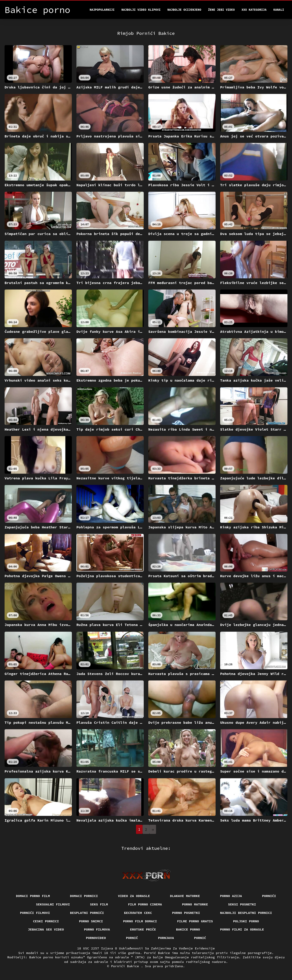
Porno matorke (195, 904)
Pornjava (166, 938)
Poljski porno (246, 921)
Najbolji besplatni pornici (246, 913)
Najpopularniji (102, 10)
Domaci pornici (84, 896)
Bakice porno (188, 929)
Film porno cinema (145, 904)
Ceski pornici (46, 921)
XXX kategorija (254, 10)
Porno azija (231, 896)
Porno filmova (97, 929)
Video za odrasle (134, 896)
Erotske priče (143, 929)
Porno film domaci (140, 921)
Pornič (132, 938)
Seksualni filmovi (53, 904)
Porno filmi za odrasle (242, 929)
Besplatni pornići (87, 913)
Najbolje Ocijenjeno (184, 10)
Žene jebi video (221, 10)
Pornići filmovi (35, 913)
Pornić (200, 938)
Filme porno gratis (195, 921)
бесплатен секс (138, 913)
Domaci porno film (33, 896)
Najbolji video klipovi (141, 10)
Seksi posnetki (242, 904)
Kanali (279, 10)
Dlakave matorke (185, 896)
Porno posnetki (186, 913)
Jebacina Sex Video (46, 929)
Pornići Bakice (126, 966)
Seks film (99, 904)
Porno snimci (91, 921)
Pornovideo (96, 938)
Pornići (269, 896)
